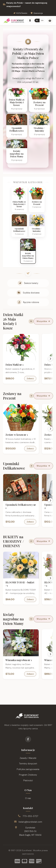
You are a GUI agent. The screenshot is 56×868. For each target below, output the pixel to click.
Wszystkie (43, 321)
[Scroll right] (50, 359)
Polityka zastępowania (28, 769)
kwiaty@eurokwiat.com (30, 822)
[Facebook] (28, 739)
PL (37, 20)
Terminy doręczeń (28, 764)
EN (42, 20)
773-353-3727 (30, 816)
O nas (28, 798)
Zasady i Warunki (28, 758)
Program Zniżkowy (28, 775)
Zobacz (30, 379)
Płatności (28, 780)
